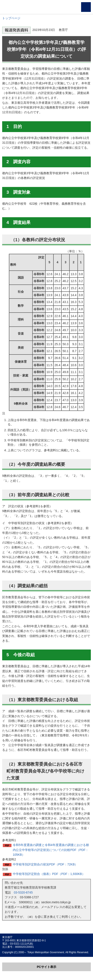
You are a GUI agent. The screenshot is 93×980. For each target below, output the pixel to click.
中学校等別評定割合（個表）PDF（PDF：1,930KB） (49, 874)
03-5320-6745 (23, 892)
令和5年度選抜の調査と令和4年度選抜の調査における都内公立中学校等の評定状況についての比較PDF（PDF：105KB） (51, 850)
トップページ (11, 18)
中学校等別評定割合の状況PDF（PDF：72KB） (45, 864)
